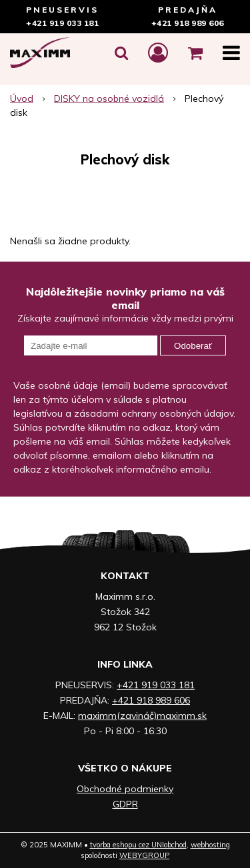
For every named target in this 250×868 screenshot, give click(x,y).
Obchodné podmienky (125, 789)
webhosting (210, 845)
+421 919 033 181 (62, 23)
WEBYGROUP (144, 855)
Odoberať (193, 346)
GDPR (125, 804)
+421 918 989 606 (188, 23)
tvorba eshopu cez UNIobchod (138, 845)
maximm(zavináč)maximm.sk (142, 716)
